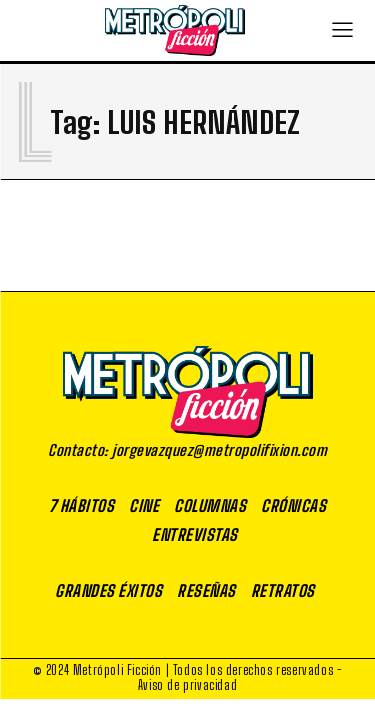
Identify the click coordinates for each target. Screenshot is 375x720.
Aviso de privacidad (187, 685)
